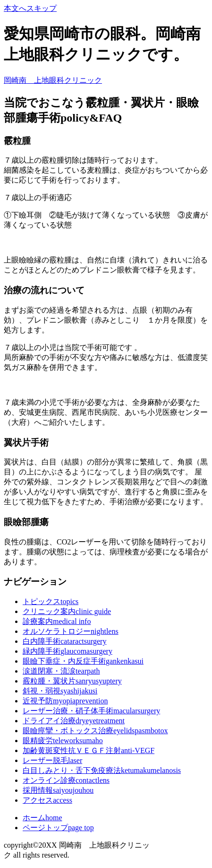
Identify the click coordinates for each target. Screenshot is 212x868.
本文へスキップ (30, 8)
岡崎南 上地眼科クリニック (53, 80)
